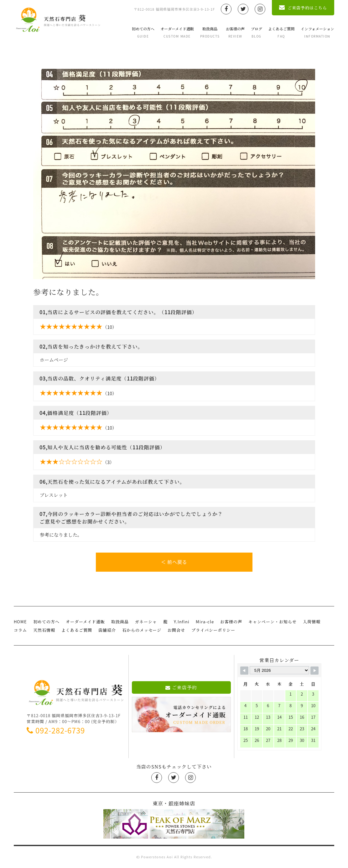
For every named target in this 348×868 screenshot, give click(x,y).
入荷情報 (312, 622)
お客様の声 (235, 32)
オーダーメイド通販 (177, 32)
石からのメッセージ (142, 630)
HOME (20, 622)
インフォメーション (317, 32)
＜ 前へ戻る (174, 562)
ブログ (257, 32)
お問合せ (176, 630)
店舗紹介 (107, 630)
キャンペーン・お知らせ (273, 622)
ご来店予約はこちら (303, 8)
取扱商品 (210, 32)
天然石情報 (44, 630)
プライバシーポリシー (213, 630)
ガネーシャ (146, 622)
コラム (20, 630)
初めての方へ (143, 32)
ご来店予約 (181, 687)
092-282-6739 (56, 730)
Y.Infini (182, 622)
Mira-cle (205, 622)
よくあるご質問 (281, 32)
